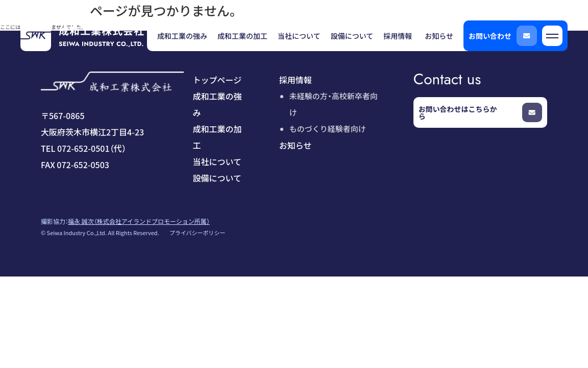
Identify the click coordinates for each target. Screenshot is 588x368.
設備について (217, 178)
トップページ (217, 80)
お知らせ (296, 145)
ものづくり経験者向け (328, 129)
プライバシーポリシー (198, 233)
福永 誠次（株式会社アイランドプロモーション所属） (139, 221)
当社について (217, 162)
